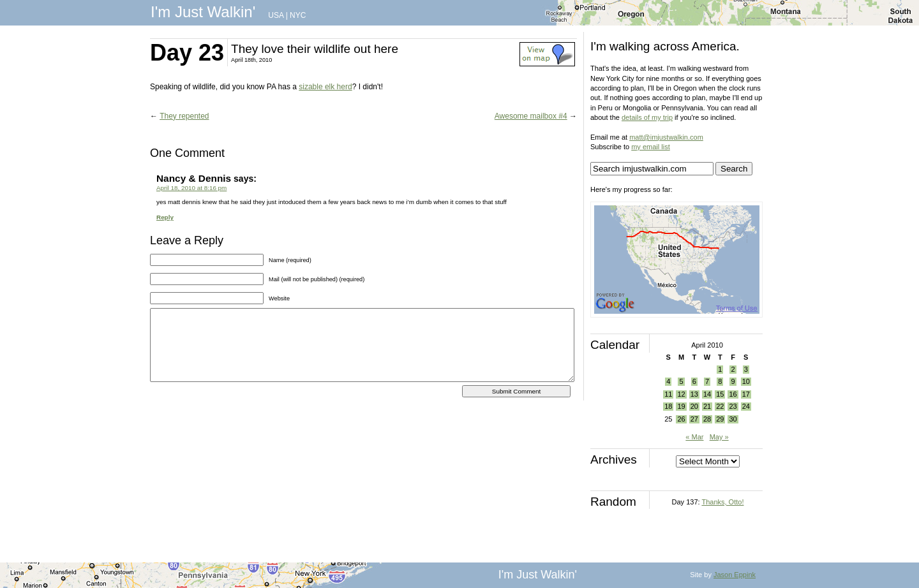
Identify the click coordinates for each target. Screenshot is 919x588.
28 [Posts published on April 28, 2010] (707, 419)
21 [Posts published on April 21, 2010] (707, 406)
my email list (651, 147)
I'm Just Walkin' (203, 12)
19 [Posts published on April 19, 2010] (681, 406)
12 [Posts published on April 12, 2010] (681, 394)
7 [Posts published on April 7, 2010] (707, 381)
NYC (298, 15)
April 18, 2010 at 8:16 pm (191, 188)
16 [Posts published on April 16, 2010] (733, 394)
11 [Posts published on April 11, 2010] (668, 394)
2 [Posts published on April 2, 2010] (733, 369)
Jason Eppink (735, 575)
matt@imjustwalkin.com (666, 137)
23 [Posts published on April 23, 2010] (733, 406)
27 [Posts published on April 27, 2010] (694, 419)
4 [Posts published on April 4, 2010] (668, 381)
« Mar (694, 437)
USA (276, 15)
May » (719, 437)
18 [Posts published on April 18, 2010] (668, 406)
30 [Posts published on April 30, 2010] (733, 419)
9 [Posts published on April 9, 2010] (733, 381)
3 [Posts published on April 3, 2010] (746, 369)
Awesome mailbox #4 (531, 116)
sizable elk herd (325, 87)
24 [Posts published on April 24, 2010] (746, 406)
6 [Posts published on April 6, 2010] (694, 381)
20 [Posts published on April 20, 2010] (694, 406)
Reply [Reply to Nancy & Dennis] (165, 217)
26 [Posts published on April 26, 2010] (681, 419)
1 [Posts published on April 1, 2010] (720, 369)
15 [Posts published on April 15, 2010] (720, 394)
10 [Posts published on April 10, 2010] (746, 381)
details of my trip (647, 117)
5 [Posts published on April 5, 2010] (681, 381)
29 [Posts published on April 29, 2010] (720, 419)
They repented (184, 116)
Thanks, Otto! (722, 502)
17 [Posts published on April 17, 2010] (746, 394)
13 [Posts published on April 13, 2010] (694, 394)
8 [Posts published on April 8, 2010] (720, 381)
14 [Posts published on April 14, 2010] (707, 394)
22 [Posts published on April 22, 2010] (720, 406)
